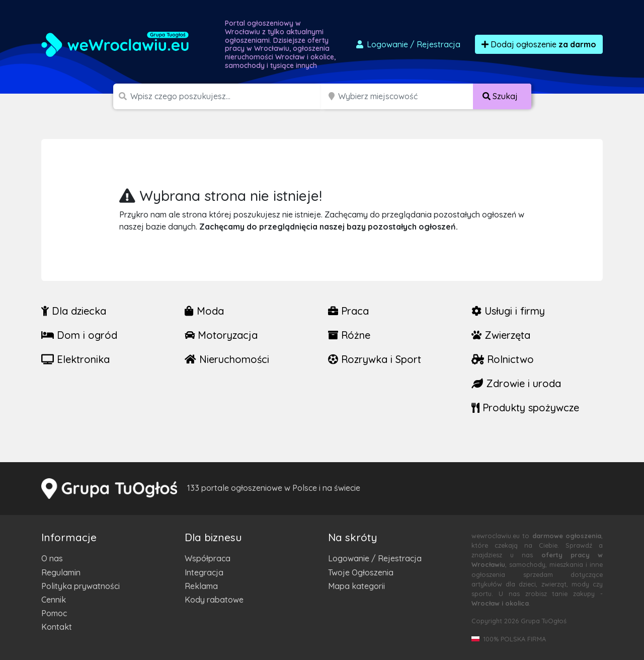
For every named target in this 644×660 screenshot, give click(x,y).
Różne (349, 335)
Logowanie (408, 44)
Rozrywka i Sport (375, 359)
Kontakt (57, 627)
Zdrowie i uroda (516, 383)
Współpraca (208, 558)
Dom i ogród (79, 335)
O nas (52, 558)
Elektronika (75, 359)
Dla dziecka (74, 311)
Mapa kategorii (356, 586)
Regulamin (61, 572)
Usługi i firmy (508, 311)
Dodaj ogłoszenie (539, 44)
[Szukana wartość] (227, 96)
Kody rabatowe (214, 600)
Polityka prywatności (80, 586)
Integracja (204, 572)
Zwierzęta (501, 335)
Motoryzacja (221, 335)
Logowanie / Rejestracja (375, 558)
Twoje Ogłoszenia (361, 572)
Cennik (54, 600)
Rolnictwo (503, 359)
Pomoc (54, 613)
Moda (204, 311)
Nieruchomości (227, 359)
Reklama (201, 586)
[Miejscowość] (406, 96)
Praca (348, 311)
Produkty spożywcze (525, 408)
